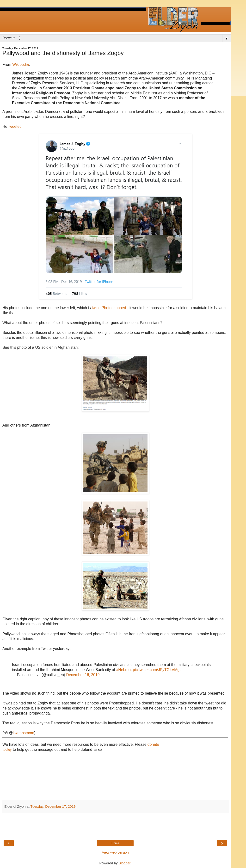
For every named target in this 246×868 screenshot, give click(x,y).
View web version (115, 852)
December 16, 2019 (83, 675)
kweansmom (23, 733)
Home (115, 843)
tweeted (15, 126)
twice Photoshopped (109, 308)
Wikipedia (21, 64)
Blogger (125, 863)
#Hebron (123, 670)
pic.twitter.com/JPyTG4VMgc (157, 670)
